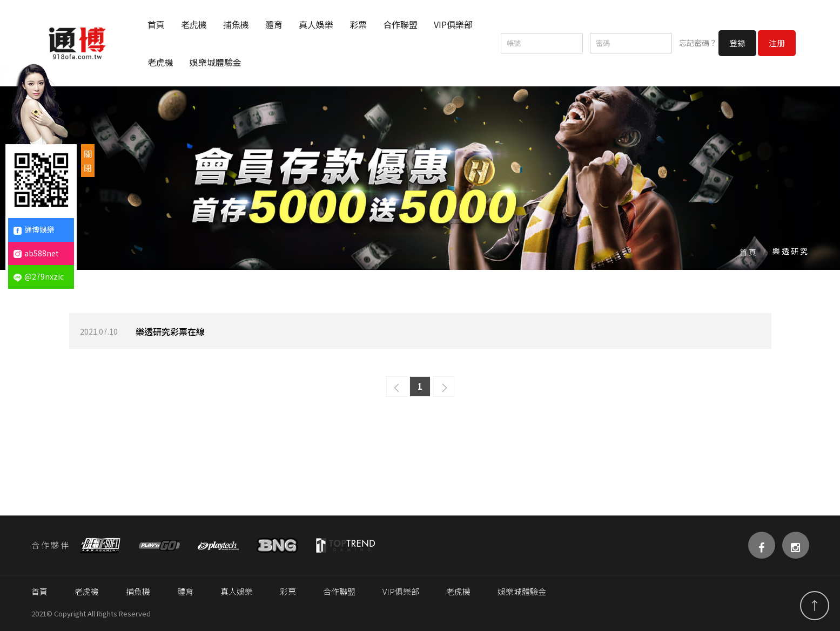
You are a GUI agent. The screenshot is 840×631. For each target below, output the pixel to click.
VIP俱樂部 (453, 24)
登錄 (737, 43)
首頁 (156, 24)
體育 (274, 24)
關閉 (88, 161)
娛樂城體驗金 (216, 62)
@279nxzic (39, 276)
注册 (777, 43)
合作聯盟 (400, 24)
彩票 (358, 24)
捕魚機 (236, 24)
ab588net (36, 253)
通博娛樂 (34, 229)
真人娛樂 (316, 24)
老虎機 (194, 24)
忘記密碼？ (698, 43)
